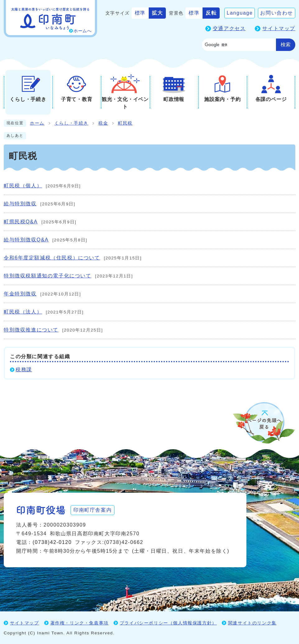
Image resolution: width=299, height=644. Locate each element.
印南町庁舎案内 (93, 510)
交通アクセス (229, 28)
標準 (140, 13)
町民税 (125, 123)
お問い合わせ (277, 13)
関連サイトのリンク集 (252, 623)
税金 (103, 123)
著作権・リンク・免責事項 (79, 623)
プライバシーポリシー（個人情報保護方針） (168, 623)
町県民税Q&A (21, 222)
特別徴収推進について (31, 330)
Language (240, 13)
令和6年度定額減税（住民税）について (52, 258)
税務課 (24, 370)
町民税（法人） (23, 312)
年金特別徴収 (20, 294)
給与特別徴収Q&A (26, 240)
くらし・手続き (71, 123)
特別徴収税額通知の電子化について (48, 276)
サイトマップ (279, 28)
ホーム (37, 123)
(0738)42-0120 (52, 542)
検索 (286, 45)
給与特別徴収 (20, 204)
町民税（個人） (23, 186)
